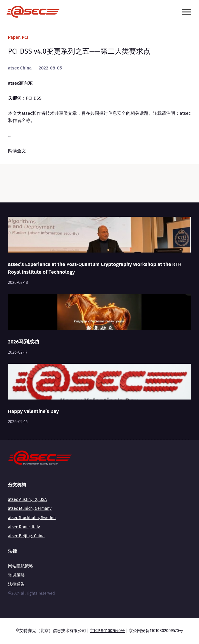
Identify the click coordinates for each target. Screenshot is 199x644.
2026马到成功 (24, 342)
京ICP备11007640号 (108, 631)
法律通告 (16, 584)
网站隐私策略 (21, 566)
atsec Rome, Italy (24, 527)
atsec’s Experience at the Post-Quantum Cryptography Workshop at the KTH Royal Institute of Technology (95, 268)
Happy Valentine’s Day (34, 411)
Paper (14, 37)
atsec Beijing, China (26, 536)
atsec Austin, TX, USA (27, 500)
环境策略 (16, 575)
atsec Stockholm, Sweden (32, 518)
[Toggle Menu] (186, 12)
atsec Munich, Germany (30, 508)
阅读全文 (17, 151)
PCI (25, 37)
